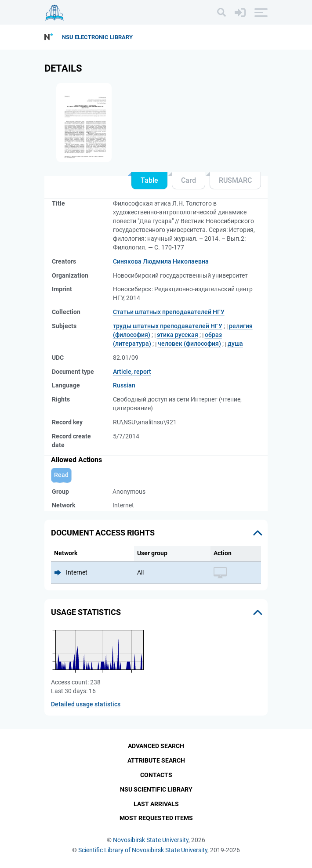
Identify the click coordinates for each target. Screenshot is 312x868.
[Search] (221, 12)
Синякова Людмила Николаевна (161, 261)
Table (149, 180)
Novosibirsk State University (151, 840)
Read (61, 475)
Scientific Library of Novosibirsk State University (143, 850)
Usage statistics (86, 612)
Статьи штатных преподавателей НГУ (169, 312)
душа (235, 344)
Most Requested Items (156, 818)
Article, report (132, 372)
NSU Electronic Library (97, 37)
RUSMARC (235, 180)
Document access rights (103, 533)
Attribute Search (156, 760)
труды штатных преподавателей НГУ (168, 326)
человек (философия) (189, 344)
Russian (124, 385)
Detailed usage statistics (86, 704)
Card (189, 180)
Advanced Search (156, 746)
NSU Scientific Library (156, 789)
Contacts (156, 775)
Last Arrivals (156, 804)
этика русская (178, 335)
